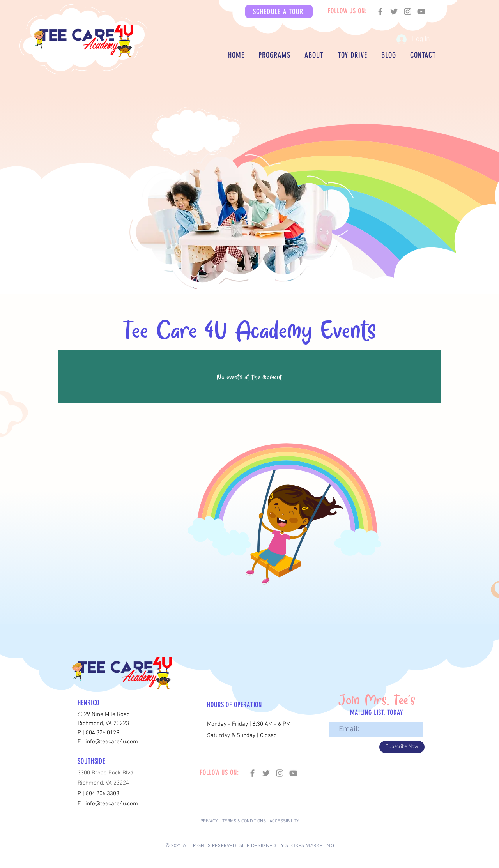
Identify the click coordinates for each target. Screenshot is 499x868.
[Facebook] (380, 11)
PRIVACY (209, 821)
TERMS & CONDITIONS (244, 821)
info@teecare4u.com (112, 804)
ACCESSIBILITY (284, 821)
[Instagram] (408, 11)
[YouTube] (421, 11)
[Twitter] (394, 11)
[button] (279, 11)
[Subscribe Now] (402, 747)
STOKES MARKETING (310, 845)
